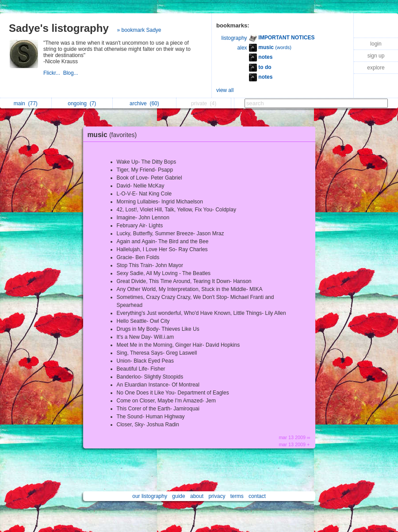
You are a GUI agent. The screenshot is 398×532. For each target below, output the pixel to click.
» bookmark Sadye (139, 30)
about (197, 496)
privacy (217, 496)
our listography (150, 496)
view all (225, 90)
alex (242, 48)
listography (234, 38)
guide (178, 496)
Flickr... (53, 73)
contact (257, 496)
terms (237, 496)
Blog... (71, 73)
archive (144, 103)
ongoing (82, 103)
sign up (376, 56)
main (26, 103)
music (115, 135)
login (376, 44)
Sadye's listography (59, 28)
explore (376, 68)
